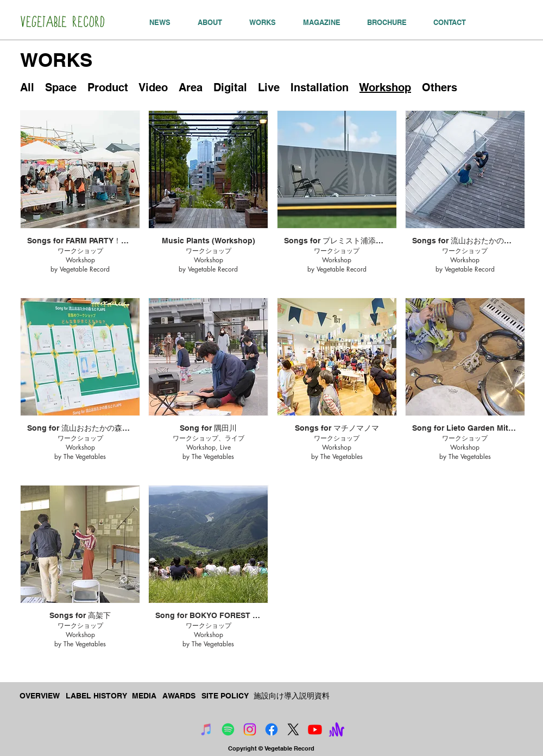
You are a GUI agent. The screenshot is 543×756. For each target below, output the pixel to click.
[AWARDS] (180, 696)
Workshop (385, 87)
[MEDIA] (145, 696)
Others (440, 87)
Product (108, 87)
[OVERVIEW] (40, 696)
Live (269, 87)
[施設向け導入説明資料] (292, 696)
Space (61, 87)
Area (191, 87)
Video (153, 87)
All (27, 87)
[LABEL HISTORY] (97, 696)
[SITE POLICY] (225, 696)
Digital (230, 87)
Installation (320, 87)
